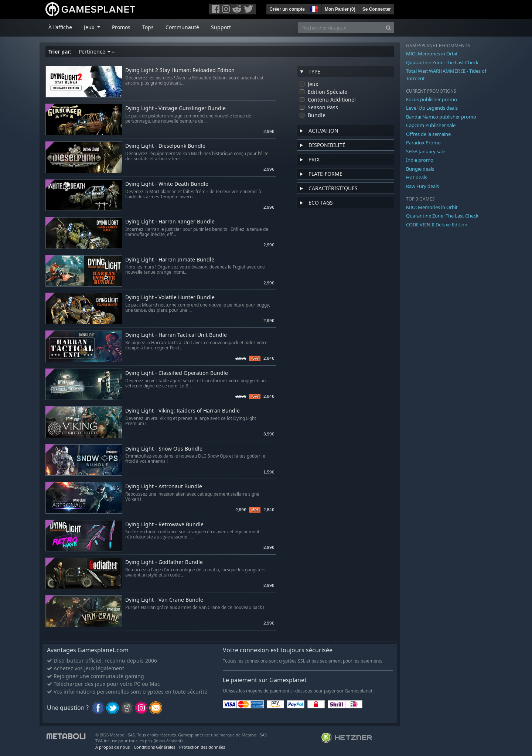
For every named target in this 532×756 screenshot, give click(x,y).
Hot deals (417, 177)
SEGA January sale (426, 151)
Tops (148, 27)
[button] (313, 8)
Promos (121, 27)
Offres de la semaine (428, 134)
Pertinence (97, 52)
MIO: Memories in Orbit (432, 54)
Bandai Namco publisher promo (441, 117)
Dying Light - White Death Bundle (167, 184)
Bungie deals (420, 169)
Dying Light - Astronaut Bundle (164, 487)
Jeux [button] (90, 27)
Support (221, 27)
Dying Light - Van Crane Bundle (164, 600)
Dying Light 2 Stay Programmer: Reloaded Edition (180, 70)
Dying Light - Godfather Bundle (164, 562)
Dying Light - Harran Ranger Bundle (170, 222)
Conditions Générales (154, 747)
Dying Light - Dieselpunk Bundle (165, 146)
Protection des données (202, 747)
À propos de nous (112, 747)
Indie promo (420, 160)
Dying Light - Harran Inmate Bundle (170, 260)
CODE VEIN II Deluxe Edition (437, 225)
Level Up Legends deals (432, 108)
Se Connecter (377, 9)
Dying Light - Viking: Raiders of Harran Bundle (183, 411)
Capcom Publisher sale (431, 125)
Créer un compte (287, 9)
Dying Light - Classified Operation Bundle (177, 373)
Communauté (182, 27)
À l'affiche (60, 27)
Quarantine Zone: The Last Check (442, 62)
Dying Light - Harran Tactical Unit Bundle (176, 335)
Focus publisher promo (432, 99)
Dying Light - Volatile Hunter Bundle (170, 297)
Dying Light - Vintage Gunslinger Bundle (175, 108)
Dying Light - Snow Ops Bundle (164, 449)
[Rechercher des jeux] (341, 28)
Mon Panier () (340, 9)
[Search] (388, 28)
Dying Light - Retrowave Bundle (164, 525)
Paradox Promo (423, 143)
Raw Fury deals (422, 186)
